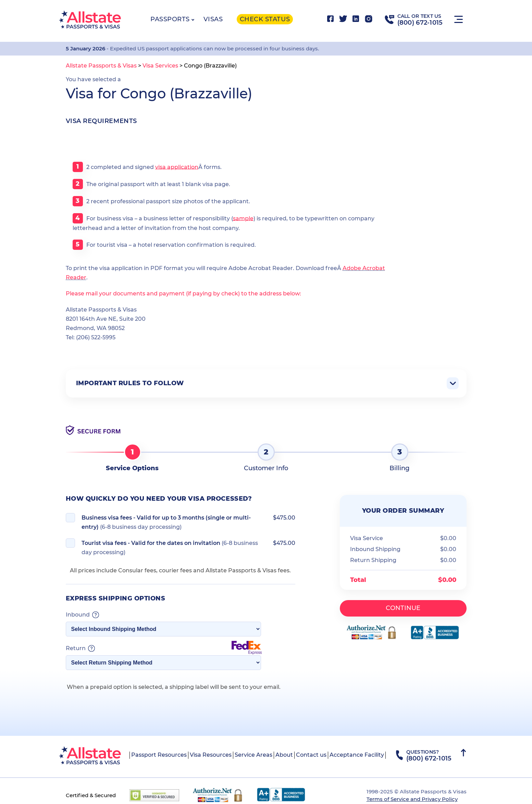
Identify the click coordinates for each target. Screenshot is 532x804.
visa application (177, 167)
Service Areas (253, 755)
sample (243, 218)
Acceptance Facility (357, 755)
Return (164, 648)
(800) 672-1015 (420, 23)
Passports (170, 19)
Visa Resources (211, 755)
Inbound (82, 615)
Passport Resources (159, 755)
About (284, 755)
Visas (213, 19)
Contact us (311, 755)
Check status (265, 19)
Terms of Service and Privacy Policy (412, 799)
